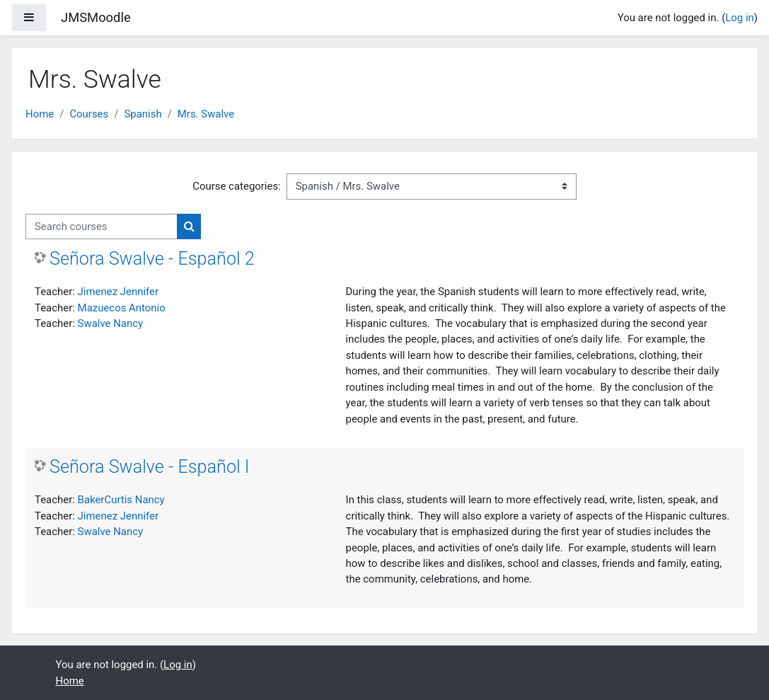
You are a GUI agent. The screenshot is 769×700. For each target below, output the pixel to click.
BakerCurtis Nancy (121, 500)
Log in (740, 18)
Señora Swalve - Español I (150, 467)
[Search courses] (102, 226)
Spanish (143, 114)
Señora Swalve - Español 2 (152, 259)
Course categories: (236, 186)
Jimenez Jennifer (118, 292)
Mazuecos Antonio (122, 308)
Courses (89, 114)
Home (40, 114)
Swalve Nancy (111, 323)
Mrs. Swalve (206, 114)
